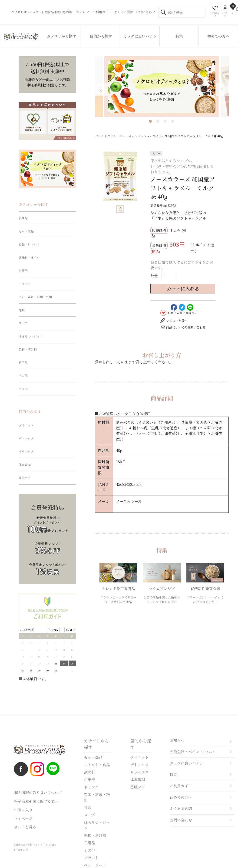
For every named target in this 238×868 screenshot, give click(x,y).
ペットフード (95, 865)
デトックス (26, 439)
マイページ (23, 818)
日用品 (23, 363)
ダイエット (26, 425)
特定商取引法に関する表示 (36, 801)
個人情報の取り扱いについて (38, 793)
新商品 (23, 218)
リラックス (26, 452)
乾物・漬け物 (28, 349)
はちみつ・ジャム (31, 336)
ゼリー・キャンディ (130, 136)
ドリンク (25, 284)
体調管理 (25, 465)
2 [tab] (158, 121)
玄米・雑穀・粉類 (97, 797)
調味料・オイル (29, 258)
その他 (23, 376)
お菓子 (109, 136)
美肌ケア (25, 478)
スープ (23, 323)
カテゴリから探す (61, 36)
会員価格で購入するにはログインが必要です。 (182, 265)
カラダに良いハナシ (140, 36)
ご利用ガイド (181, 786)
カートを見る (25, 827)
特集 (179, 36)
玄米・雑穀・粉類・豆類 (35, 297)
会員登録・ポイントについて (194, 752)
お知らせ (177, 740)
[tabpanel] (162, 87)
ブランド (25, 389)
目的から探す (101, 36)
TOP (98, 136)
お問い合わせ (181, 820)
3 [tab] (165, 121)
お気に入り (23, 810)
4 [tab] (173, 121)
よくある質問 (181, 809)
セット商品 (26, 231)
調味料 (89, 772)
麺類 (22, 310)
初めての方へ (218, 36)
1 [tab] (150, 121)
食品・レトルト (29, 244)
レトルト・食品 (97, 765)
